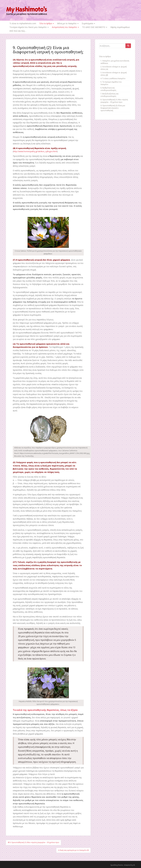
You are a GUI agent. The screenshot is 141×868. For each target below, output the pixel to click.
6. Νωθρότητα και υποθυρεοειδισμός (108, 89)
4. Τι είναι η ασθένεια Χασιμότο (113, 78)
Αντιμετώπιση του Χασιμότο (65, 27)
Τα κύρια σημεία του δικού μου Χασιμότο (29, 27)
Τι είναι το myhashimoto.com (23, 23)
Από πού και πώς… (18, 31)
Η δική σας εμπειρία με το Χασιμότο (73, 850)
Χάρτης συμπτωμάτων (120, 27)
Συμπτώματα (88, 23)
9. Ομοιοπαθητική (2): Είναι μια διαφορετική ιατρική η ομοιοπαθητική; (113, 108)
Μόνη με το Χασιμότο (68, 23)
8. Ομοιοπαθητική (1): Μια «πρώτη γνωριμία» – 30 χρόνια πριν (33, 842)
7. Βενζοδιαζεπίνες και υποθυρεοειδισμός (110, 95)
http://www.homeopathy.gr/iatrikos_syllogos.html (35, 151)
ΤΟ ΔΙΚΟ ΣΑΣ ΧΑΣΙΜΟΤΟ (95, 27)
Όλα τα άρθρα (47, 23)
